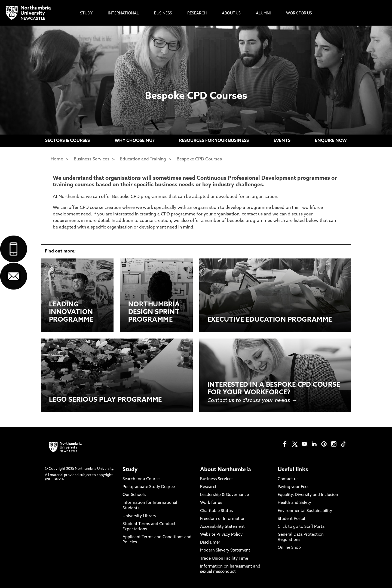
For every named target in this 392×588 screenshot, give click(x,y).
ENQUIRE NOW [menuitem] (331, 141)
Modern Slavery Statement (225, 551)
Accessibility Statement (222, 527)
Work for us (211, 503)
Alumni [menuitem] (263, 13)
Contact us (288, 479)
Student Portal (291, 519)
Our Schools (134, 495)
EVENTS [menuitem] (282, 141)
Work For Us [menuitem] (299, 13)
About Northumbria (226, 470)
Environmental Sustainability (305, 511)
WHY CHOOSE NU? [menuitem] (135, 141)
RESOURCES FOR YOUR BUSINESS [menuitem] (214, 141)
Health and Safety (294, 503)
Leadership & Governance (224, 495)
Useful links (293, 470)
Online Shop (289, 548)
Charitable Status (216, 511)
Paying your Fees (293, 487)
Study (130, 470)
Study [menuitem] (86, 13)
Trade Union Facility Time (224, 559)
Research (209, 487)
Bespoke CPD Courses (199, 159)
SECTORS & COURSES (68, 141)
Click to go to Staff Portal (302, 527)
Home (57, 159)
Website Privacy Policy (221, 535)
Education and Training (143, 159)
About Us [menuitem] (231, 13)
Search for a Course (141, 479)
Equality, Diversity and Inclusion (308, 495)
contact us (252, 214)
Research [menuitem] (197, 13)
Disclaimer (210, 543)
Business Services (92, 159)
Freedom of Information (223, 519)
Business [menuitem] (163, 13)
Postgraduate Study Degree (149, 487)
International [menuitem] (123, 13)
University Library (139, 516)
